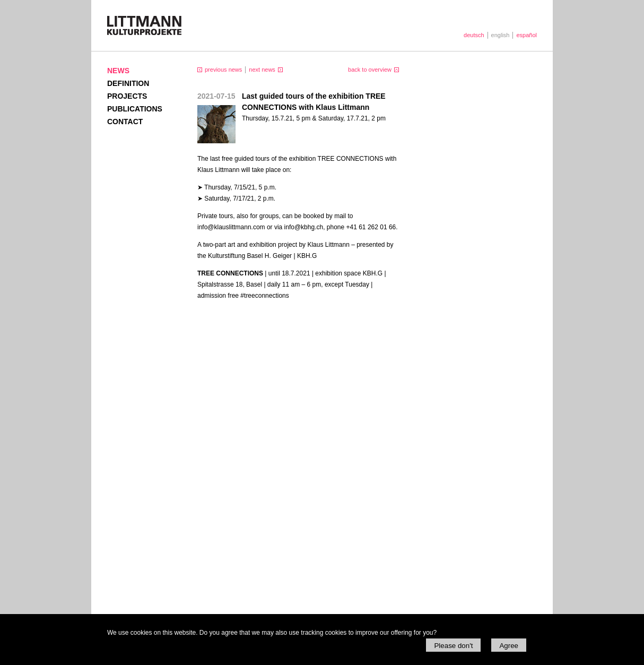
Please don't (453, 646)
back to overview (370, 70)
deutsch (474, 35)
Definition (128, 83)
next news (262, 70)
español (526, 35)
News (118, 71)
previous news (223, 70)
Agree (509, 646)
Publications (135, 109)
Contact (125, 122)
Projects (127, 96)
